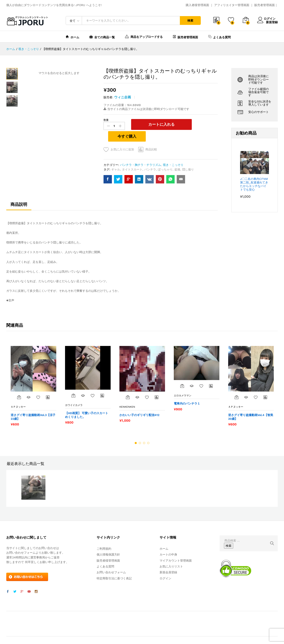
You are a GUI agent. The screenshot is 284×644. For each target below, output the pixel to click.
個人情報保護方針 (108, 543)
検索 (190, 20)
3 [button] (144, 431)
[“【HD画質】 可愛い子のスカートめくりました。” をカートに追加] (73, 384)
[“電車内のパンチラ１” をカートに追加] (182, 374)
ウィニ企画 (123, 97)
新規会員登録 (168, 561)
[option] (33, 374)
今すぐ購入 (198, 124)
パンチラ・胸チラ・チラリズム (141, 153)
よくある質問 (219, 37)
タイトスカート (132, 158)
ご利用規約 (104, 537)
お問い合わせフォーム (111, 561)
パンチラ (150, 158)
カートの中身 (168, 543)
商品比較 (151, 138)
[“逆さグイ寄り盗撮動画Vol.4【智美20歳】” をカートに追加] (237, 385)
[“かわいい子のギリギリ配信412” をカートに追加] (128, 385)
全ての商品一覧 (102, 37)
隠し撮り (188, 158)
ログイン (267, 19)
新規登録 (272, 22)
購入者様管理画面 (197, 5)
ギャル (116, 158)
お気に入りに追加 (122, 138)
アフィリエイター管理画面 (232, 5)
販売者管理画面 (265, 5)
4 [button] (148, 431)
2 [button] (140, 431)
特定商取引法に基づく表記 (114, 567)
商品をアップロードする (144, 36)
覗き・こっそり (173, 153)
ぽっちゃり (165, 158)
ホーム (72, 37)
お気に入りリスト (171, 555)
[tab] (19, 195)
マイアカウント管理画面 (176, 549)
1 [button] (136, 431)
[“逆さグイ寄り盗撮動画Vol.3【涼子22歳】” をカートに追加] (19, 385)
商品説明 (19, 193)
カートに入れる (152, 124)
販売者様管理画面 (108, 549)
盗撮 (177, 158)
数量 (106, 120)
